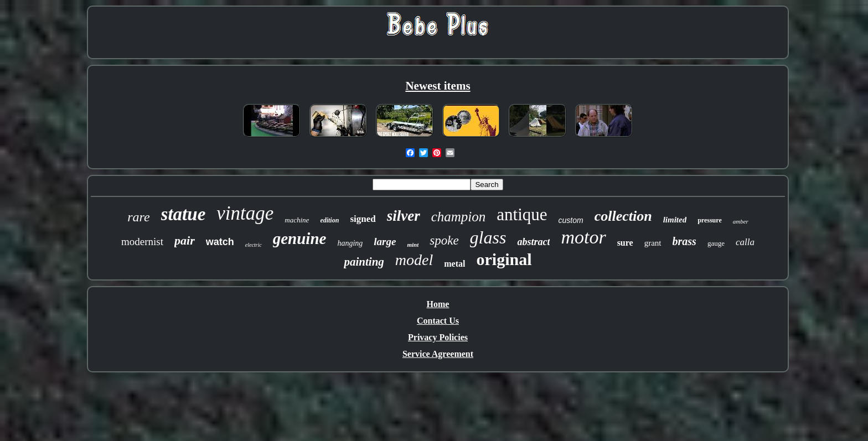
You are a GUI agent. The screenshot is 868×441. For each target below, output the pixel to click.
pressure (710, 220)
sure (625, 243)
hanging (350, 243)
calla (745, 242)
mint (413, 245)
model (414, 260)
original (504, 259)
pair (185, 240)
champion (459, 217)
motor (583, 237)
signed (363, 219)
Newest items (438, 86)
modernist (142, 242)
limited (675, 220)
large (385, 242)
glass (488, 237)
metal (454, 264)
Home (438, 304)
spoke (444, 240)
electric (254, 245)
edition (329, 220)
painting (364, 262)
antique (522, 214)
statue (184, 214)
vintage (245, 213)
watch (220, 242)
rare (138, 217)
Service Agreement (438, 354)
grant (653, 243)
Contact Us (438, 321)
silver (404, 216)
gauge (716, 243)
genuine (300, 238)
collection (623, 216)
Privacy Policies (438, 337)
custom (571, 220)
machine (297, 220)
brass (684, 241)
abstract (533, 242)
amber (741, 221)
